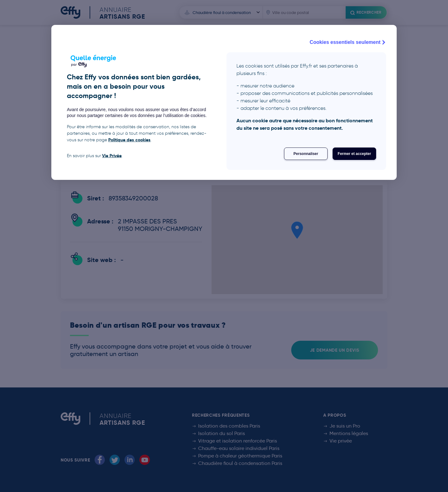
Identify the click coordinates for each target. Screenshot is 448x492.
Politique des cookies (129, 140)
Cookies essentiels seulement (348, 42)
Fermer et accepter (354, 154)
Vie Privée (112, 156)
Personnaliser (306, 154)
